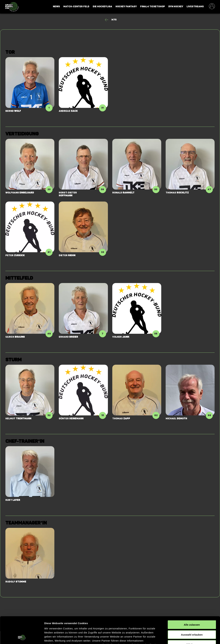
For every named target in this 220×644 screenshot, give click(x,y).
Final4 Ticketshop (153, 7)
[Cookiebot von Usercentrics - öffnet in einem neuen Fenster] (22, 637)
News (56, 7)
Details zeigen (180, 637)
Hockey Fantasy (126, 7)
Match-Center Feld (76, 7)
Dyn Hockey (176, 7)
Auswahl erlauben (192, 609)
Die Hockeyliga (102, 7)
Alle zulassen (192, 599)
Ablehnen (192, 619)
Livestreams (195, 7)
